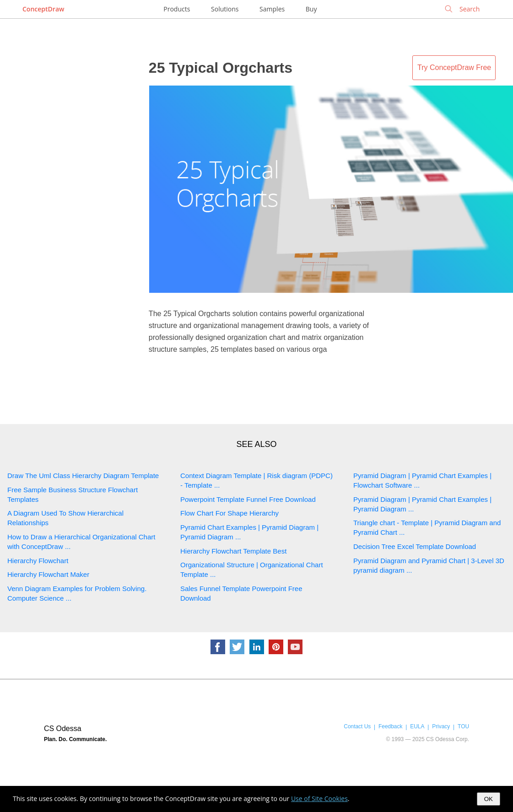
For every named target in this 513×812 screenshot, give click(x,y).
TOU (463, 726)
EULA (417, 726)
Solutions (225, 9)
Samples (272, 9)
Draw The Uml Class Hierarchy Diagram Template (83, 476)
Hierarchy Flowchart (38, 561)
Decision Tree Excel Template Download (415, 546)
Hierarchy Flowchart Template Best (233, 551)
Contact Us (357, 726)
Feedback (390, 726)
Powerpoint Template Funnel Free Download (248, 499)
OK (489, 799)
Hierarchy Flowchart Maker (48, 574)
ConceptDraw (43, 9)
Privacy (441, 726)
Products (177, 9)
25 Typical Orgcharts (221, 68)
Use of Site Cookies (319, 799)
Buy (311, 9)
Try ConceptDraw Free (454, 67)
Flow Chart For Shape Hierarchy (229, 513)
